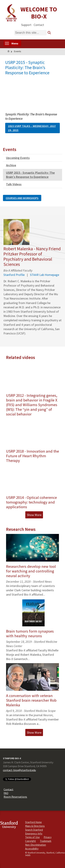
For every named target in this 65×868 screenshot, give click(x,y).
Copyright (31, 841)
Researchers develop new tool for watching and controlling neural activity (31, 571)
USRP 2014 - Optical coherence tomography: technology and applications (31, 502)
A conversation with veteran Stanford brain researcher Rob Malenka (31, 700)
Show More (34, 515)
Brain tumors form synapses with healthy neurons (30, 634)
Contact (39, 25)
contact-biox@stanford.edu (19, 770)
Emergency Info (34, 834)
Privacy (48, 837)
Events (18, 51)
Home (8, 52)
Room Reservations (15, 797)
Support (26, 25)
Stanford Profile (14, 275)
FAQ (6, 793)
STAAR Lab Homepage (45, 275)
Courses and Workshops (22, 198)
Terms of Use (32, 837)
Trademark (46, 841)
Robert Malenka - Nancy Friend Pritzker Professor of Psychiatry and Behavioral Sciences (32, 256)
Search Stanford (34, 830)
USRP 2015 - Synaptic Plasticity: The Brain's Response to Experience (30, 175)
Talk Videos (14, 184)
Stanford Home (33, 822)
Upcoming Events (18, 158)
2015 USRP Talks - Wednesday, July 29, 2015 (32, 128)
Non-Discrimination (36, 845)
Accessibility (32, 849)
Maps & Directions (35, 826)
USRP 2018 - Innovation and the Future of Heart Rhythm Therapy (32, 456)
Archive (11, 165)
